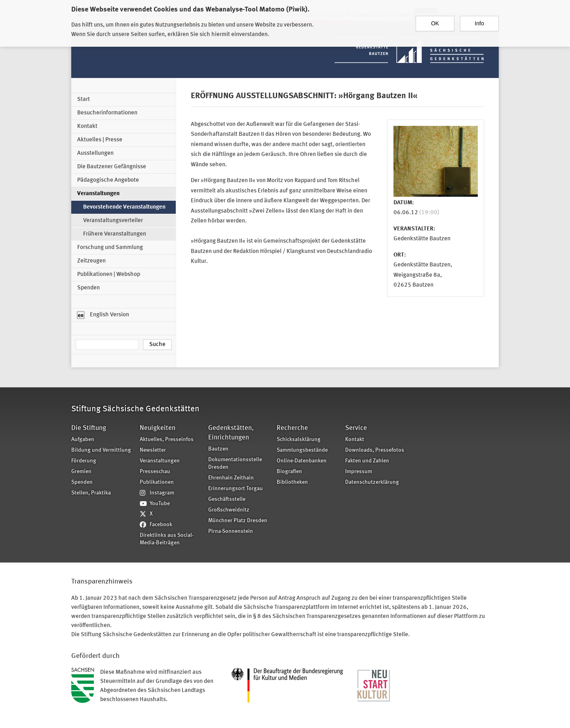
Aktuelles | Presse (100, 140)
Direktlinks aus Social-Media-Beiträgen (167, 539)
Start (84, 100)
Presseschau (155, 472)
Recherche (292, 428)
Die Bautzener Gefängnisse (112, 167)
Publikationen (157, 482)
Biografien (289, 472)
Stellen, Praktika (91, 493)
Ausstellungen (95, 153)
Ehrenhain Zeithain (231, 478)
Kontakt (87, 126)
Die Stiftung (89, 428)
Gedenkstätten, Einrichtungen (231, 433)
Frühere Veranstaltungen (115, 234)
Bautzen (218, 449)
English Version (103, 315)
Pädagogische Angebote (108, 180)
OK (435, 20)
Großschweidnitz (229, 510)
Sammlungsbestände (302, 450)
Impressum (359, 472)
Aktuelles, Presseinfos (167, 440)
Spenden (88, 288)
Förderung (84, 461)
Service (356, 428)
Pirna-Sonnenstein (231, 531)
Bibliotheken (292, 482)
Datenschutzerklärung (372, 482)
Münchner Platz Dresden (238, 521)
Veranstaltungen (98, 194)
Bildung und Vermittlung (101, 450)
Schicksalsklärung (299, 440)
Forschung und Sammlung (110, 248)
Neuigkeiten (158, 428)
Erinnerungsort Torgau (236, 489)
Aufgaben (83, 440)
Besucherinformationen (107, 113)
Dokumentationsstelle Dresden (235, 464)
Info (479, 20)
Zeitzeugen (91, 261)
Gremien (81, 472)
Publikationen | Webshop (109, 275)
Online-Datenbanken (302, 461)
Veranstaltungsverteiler (113, 221)
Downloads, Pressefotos (375, 450)
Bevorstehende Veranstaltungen (124, 207)
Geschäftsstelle (227, 499)
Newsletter (153, 450)
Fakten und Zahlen (367, 461)
